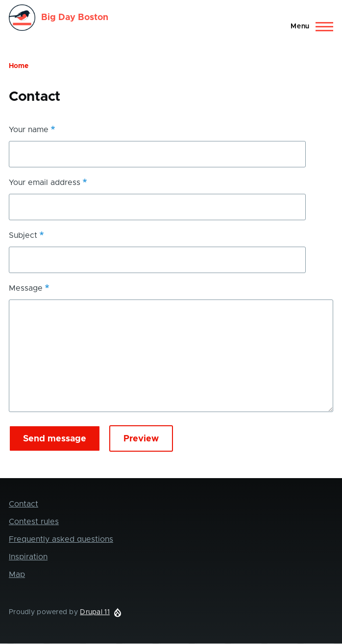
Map (17, 575)
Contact (24, 504)
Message (26, 288)
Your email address (45, 183)
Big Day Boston (75, 18)
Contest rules (34, 522)
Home (19, 66)
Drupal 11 (95, 612)
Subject (23, 235)
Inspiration (28, 557)
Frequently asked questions (61, 539)
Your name (29, 130)
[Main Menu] (309, 26)
